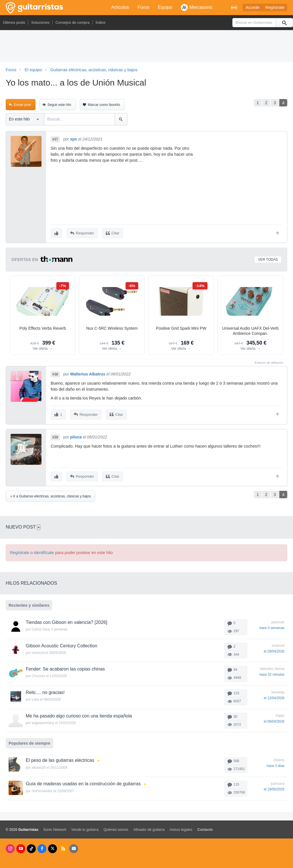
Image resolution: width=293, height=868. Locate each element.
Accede (253, 7)
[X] (53, 846)
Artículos (120, 7)
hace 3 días (276, 764)
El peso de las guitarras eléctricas (60, 758)
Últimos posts (14, 22)
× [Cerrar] (39, 525)
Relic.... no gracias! (45, 690)
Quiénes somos (116, 827)
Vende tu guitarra (85, 827)
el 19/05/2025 (274, 787)
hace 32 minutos (272, 673)
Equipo (165, 7)
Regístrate (275, 7)
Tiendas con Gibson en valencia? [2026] (67, 620)
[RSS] (63, 846)
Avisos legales (181, 827)
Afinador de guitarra (149, 827)
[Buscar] (284, 23)
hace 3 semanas (272, 626)
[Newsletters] (74, 846)
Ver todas (268, 259)
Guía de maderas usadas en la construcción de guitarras (83, 781)
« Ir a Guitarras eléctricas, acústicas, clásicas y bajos (51, 494)
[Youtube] (21, 846)
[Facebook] (42, 846)
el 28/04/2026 (274, 649)
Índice (101, 22)
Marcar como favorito (104, 105)
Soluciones (40, 22)
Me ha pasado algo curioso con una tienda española (79, 714)
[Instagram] (10, 846)
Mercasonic (197, 7)
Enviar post (22, 105)
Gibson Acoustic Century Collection (62, 643)
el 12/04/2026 (274, 696)
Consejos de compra (73, 22)
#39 (55, 436)
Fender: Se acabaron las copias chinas (65, 667)
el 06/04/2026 (274, 719)
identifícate (44, 550)
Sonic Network (55, 827)
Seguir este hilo (59, 105)
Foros (143, 7)
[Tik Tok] (31, 846)
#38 (55, 373)
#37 (55, 139)
